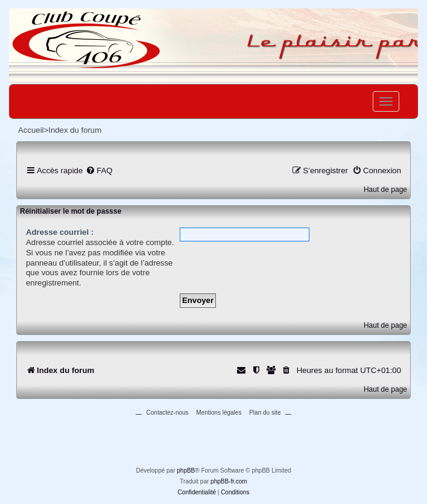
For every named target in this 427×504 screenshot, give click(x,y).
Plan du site (265, 413)
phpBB (186, 471)
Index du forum (75, 130)
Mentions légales (219, 413)
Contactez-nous (168, 413)
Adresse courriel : (60, 232)
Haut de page (385, 190)
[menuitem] (99, 171)
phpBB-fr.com (229, 481)
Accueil (31, 130)
